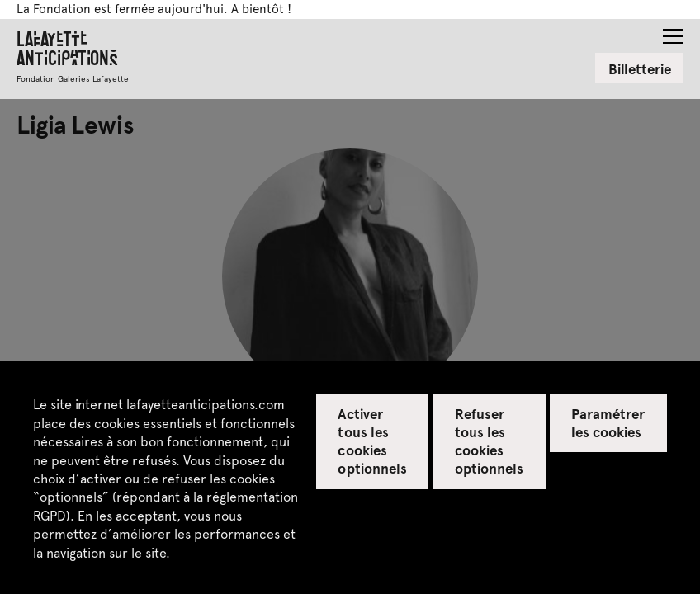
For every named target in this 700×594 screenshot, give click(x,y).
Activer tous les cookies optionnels (372, 441)
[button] (673, 31)
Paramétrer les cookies (608, 422)
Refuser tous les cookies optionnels (489, 441)
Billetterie (640, 68)
